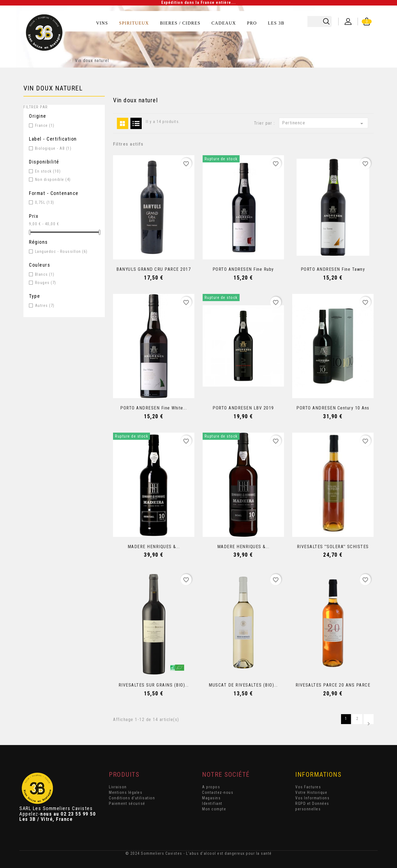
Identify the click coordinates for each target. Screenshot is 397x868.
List (136, 123)
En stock (48, 171)
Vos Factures (308, 787)
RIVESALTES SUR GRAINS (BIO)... (154, 685)
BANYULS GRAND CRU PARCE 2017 (154, 269)
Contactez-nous (218, 792)
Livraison (118, 787)
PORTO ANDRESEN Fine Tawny (333, 269)
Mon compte (214, 809)
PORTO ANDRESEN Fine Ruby (243, 269)
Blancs (45, 274)
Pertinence (324, 124)
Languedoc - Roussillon (61, 251)
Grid (123, 123)
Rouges (46, 283)
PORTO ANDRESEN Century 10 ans (333, 408)
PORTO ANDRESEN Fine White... (154, 408)
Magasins (211, 798)
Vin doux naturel (53, 88)
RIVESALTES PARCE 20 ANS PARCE (333, 685)
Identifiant (212, 803)
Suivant (369, 722)
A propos (211, 787)
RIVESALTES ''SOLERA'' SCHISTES (333, 547)
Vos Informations (312, 798)
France (45, 125)
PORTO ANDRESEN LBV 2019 (243, 408)
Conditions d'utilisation (132, 798)
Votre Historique (311, 792)
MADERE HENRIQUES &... (154, 547)
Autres (45, 306)
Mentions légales (126, 792)
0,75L (45, 202)
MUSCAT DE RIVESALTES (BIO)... (243, 685)
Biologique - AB (53, 148)
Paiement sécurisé (127, 803)
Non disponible (53, 180)
